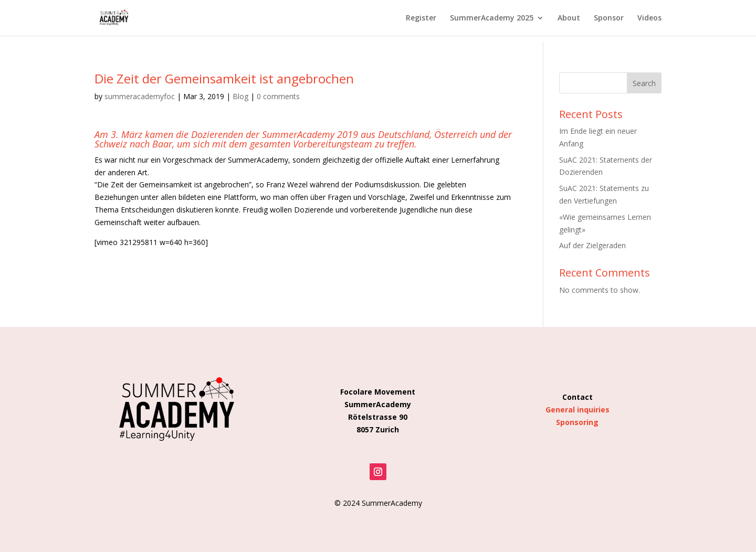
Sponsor (609, 18)
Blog (240, 96)
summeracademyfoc (140, 96)
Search (644, 83)
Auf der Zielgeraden (592, 245)
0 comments (278, 96)
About (569, 18)
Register (421, 18)
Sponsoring (577, 422)
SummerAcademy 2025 (492, 18)
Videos (649, 18)
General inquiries (577, 410)
